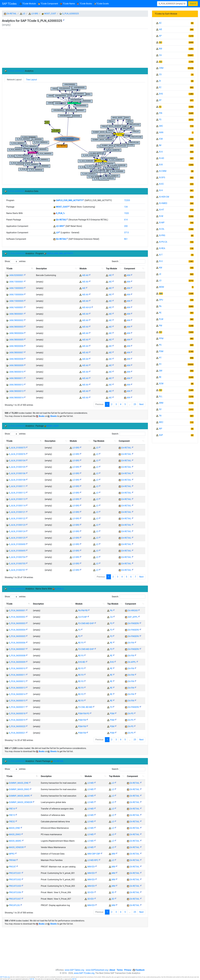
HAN (161, 132)
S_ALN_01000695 (17, 551)
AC (160, 23)
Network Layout (14, 80)
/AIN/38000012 (16, 385)
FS (111, 623)
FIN (161, 113)
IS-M (161, 216)
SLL (161, 396)
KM (160, 268)
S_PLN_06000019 (17, 720)
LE (160, 274)
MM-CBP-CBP (94, 854)
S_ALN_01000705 (17, 564)
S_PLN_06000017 (17, 707)
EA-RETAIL (12, 14)
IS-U (161, 261)
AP (160, 36)
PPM (161, 338)
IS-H (161, 190)
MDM (161, 287)
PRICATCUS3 (15, 886)
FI (160, 107)
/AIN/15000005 (16, 301)
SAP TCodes (9, 4)
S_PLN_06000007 (17, 649)
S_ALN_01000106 (17, 473)
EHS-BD (82, 662)
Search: (128, 261)
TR (160, 416)
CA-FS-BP (83, 617)
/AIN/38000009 (16, 365)
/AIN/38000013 (16, 391)
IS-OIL (162, 229)
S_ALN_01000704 (17, 557)
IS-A (161, 152)
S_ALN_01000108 (17, 480)
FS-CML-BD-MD (85, 707)
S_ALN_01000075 (17, 448)
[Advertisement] (75, 48)
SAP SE (32, 979)
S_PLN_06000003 (17, 623)
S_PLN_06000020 (17, 726)
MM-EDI (91, 867)
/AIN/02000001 (16, 275)
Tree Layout (31, 80)
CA (111, 617)
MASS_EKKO (15, 834)
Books (42, 416)
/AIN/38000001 (16, 314)
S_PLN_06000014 (17, 694)
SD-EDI (91, 892)
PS (160, 345)
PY (160, 364)
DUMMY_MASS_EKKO (19, 789)
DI (160, 81)
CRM (161, 68)
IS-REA (162, 248)
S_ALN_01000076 (17, 454)
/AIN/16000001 (16, 307)
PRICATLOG (14, 905)
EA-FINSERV (133, 623)
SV (160, 409)
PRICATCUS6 (15, 892)
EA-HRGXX (133, 611)
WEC (161, 422)
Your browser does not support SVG (75, 132)
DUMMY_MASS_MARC (19, 796)
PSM (112, 714)
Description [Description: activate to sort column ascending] (41, 269)
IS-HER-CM (164, 197)
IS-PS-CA (163, 242)
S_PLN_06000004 (17, 630)
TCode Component (48, 4)
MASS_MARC (15, 841)
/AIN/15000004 (16, 295)
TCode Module (28, 3)
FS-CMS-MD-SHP (86, 623)
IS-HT (161, 210)
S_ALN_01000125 (17, 538)
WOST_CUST (50, 14)
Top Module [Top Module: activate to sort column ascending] (111, 269)
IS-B (161, 165)
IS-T (161, 255)
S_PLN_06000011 (17, 675)
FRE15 (12, 815)
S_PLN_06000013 (17, 688)
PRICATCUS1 (15, 873)
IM (160, 145)
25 (135, 404)
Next (141, 404)
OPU (161, 300)
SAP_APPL (133, 617)
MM (113, 854)
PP (161, 332)
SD (113, 892)
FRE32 (12, 822)
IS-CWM (163, 171)
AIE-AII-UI (87, 307)
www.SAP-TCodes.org (84, 973)
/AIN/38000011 (16, 378)
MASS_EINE (14, 828)
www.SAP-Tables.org (74, 970)
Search (193, 4)
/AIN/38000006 (16, 346)
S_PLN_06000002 (17, 617)
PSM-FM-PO (84, 714)
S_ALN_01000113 (17, 499)
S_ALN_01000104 (17, 461)
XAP (161, 435)
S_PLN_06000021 (17, 733)
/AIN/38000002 (16, 320)
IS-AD (161, 158)
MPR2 (12, 854)
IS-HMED (163, 203)
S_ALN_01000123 (17, 525)
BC (161, 42)
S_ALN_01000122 (17, 519)
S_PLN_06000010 (17, 668)
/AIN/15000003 (16, 288)
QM (161, 371)
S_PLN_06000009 (17, 662)
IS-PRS (162, 235)
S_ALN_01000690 (17, 544)
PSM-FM (82, 720)
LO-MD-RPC (93, 860)
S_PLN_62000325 (70, 14)
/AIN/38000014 (16, 398)
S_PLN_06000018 (17, 714)
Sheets (53, 416)
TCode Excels (101, 4)
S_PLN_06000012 (17, 681)
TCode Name (68, 4)
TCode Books (84, 4)
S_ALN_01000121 (17, 512)
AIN (128, 275)
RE (111, 643)
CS (160, 74)
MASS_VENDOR (16, 847)
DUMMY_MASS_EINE (19, 783)
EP (160, 100)
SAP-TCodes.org (5, 977)
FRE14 (12, 809)
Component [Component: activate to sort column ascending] (130, 269)
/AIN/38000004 (16, 333)
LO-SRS (35, 14)
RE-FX (81, 643)
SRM (161, 403)
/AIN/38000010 (16, 372)
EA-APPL (132, 662)
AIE (110, 275)
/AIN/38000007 (16, 353)
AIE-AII (85, 275)
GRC (161, 126)
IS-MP (162, 223)
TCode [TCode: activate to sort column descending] (9, 269)
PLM (161, 319)
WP (160, 429)
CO (161, 62)
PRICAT (12, 867)
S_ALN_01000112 (17, 493)
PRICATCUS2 (15, 880)
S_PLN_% (60, 213)
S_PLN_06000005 (17, 636)
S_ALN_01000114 (17, 506)
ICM (161, 139)
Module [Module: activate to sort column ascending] (83, 269)
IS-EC (161, 184)
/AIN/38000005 (16, 340)
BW (160, 49)
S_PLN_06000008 (17, 656)
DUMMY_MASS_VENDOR (21, 802)
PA (111, 611)
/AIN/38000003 (16, 327)
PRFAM (12, 860)
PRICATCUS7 (15, 899)
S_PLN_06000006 (17, 643)
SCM (161, 384)
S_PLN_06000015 (17, 701)
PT (160, 358)
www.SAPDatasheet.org (97, 970)
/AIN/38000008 (16, 359)
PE (160, 313)
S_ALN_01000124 (17, 531)
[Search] (172, 4)
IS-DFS (162, 177)
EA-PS (131, 714)
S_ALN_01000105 (17, 467)
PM (160, 326)
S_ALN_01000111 (17, 486)
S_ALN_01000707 (17, 570)
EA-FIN (131, 643)
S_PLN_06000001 (17, 611)
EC (160, 87)
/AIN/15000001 (16, 282)
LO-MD (91, 783)
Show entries (15, 261)
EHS (112, 662)
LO (24, 14)
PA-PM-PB (83, 611)
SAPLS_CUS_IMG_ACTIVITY (69, 200)
